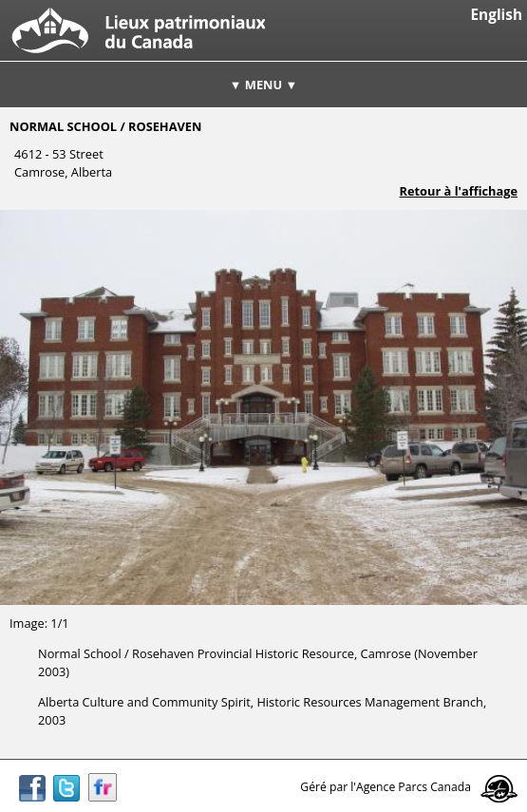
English (497, 15)
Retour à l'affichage (459, 191)
